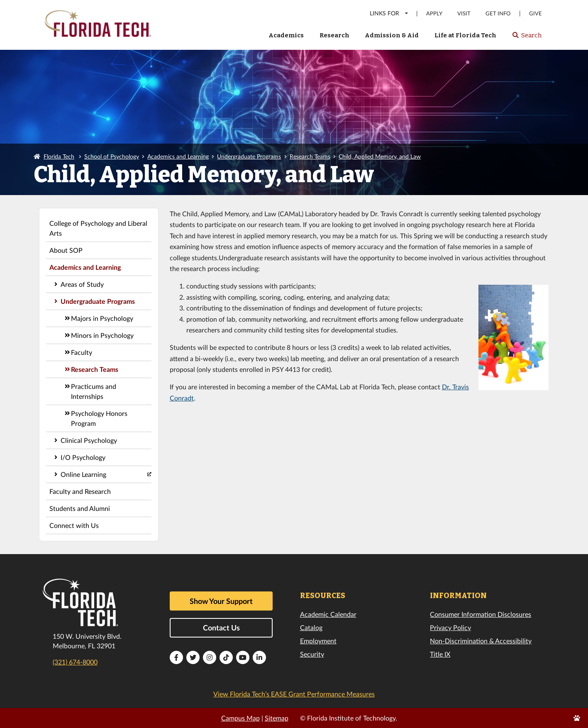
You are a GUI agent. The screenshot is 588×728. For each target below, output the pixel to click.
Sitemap (277, 718)
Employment (318, 641)
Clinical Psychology (89, 440)
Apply (434, 13)
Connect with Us (74, 525)
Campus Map (240, 718)
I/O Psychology (83, 457)
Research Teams (310, 156)
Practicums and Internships (94, 391)
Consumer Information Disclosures (481, 614)
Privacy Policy (450, 627)
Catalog (311, 627)
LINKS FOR (389, 13)
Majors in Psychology (102, 318)
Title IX (440, 654)
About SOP (66, 250)
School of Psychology (112, 156)
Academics (286, 35)
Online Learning (83, 474)
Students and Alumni (80, 508)
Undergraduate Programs (249, 156)
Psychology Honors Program (99, 418)
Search (527, 38)
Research (334, 35)
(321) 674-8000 (75, 662)
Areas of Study (82, 284)
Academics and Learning (178, 156)
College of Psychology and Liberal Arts (98, 228)
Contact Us (221, 628)
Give (536, 13)
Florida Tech (59, 156)
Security (312, 654)
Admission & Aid (392, 35)
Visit (464, 13)
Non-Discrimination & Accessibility (481, 641)
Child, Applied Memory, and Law (380, 156)
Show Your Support (221, 601)
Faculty (82, 352)
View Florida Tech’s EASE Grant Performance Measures (294, 694)
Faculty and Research (80, 491)
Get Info (498, 13)
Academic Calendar (328, 614)
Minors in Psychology (102, 335)
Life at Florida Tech (465, 35)
